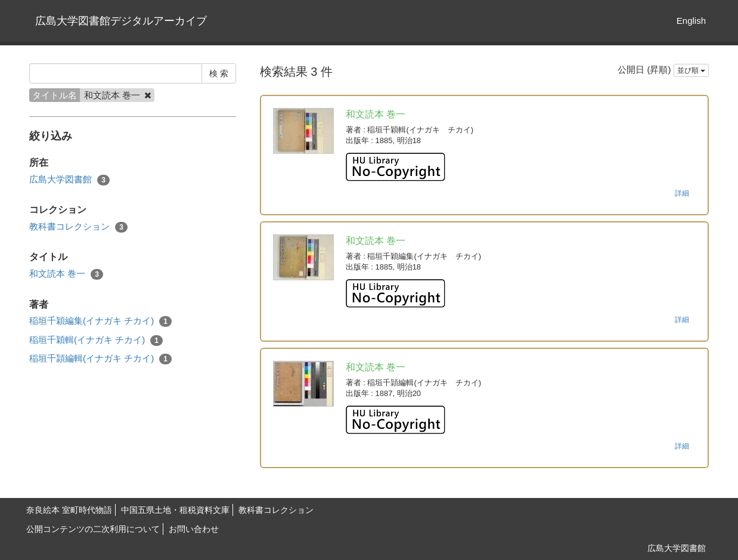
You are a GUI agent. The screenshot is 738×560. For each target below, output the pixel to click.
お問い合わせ (194, 529)
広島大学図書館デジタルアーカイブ (121, 21)
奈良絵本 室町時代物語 (69, 510)
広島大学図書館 (69, 180)
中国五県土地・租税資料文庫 (175, 510)
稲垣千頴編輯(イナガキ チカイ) (100, 359)
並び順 (691, 70)
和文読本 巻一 (66, 274)
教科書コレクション (78, 227)
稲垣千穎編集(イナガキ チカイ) (100, 321)
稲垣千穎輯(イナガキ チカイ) (96, 340)
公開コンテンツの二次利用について (93, 529)
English (691, 21)
